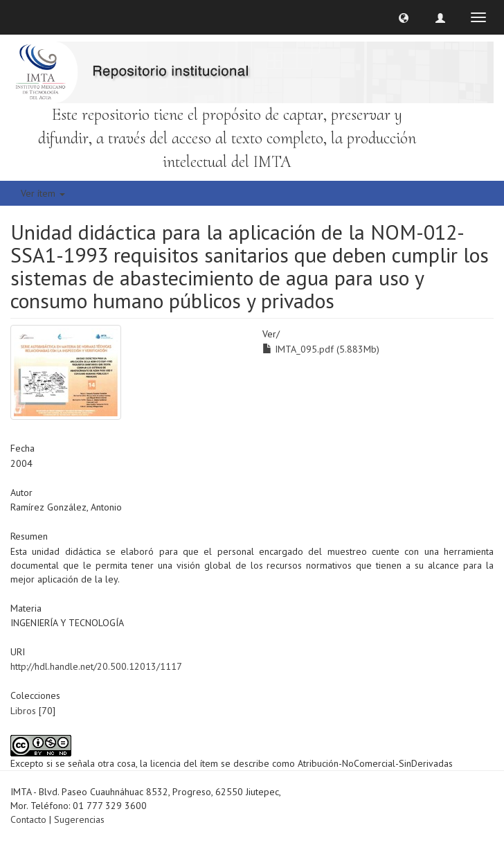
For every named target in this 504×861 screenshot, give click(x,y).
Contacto (28, 819)
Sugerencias (79, 819)
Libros (23, 711)
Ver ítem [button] (43, 193)
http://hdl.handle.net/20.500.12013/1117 (96, 666)
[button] (404, 17)
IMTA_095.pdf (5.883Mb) (321, 349)
